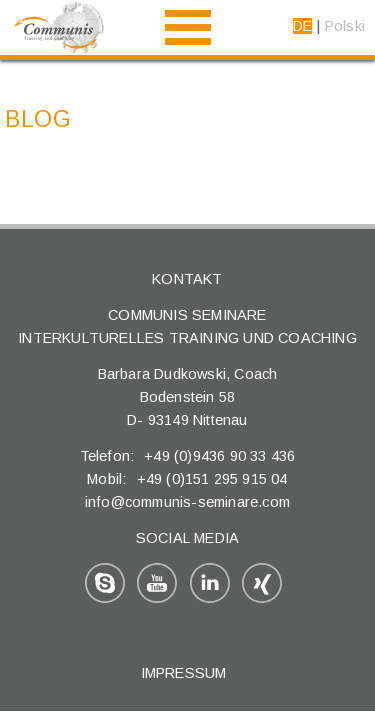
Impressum (184, 673)
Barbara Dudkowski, (166, 374)
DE (302, 26)
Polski (345, 26)
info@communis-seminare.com (187, 502)
